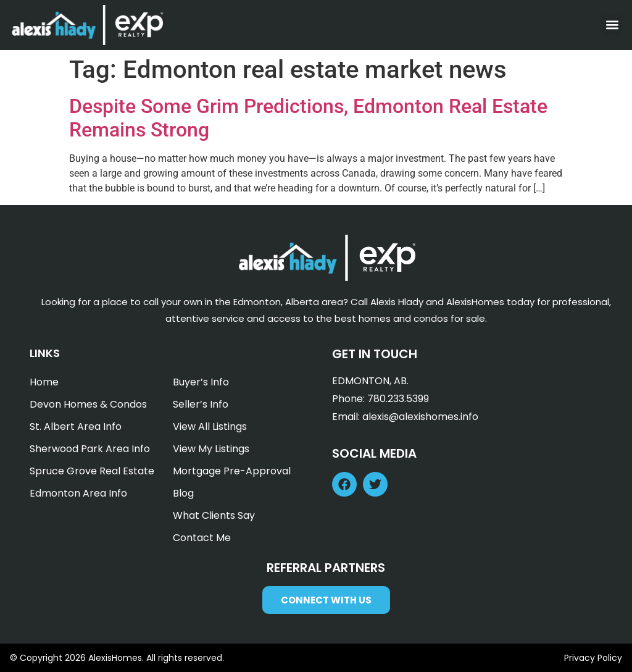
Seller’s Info (201, 404)
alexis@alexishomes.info (420, 417)
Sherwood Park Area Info (90, 449)
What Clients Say (214, 515)
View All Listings (210, 426)
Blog (183, 493)
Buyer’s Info (201, 382)
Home (44, 382)
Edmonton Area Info (78, 493)
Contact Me (202, 538)
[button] (612, 25)
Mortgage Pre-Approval (232, 471)
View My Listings (211, 449)
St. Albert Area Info (76, 426)
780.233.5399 (398, 399)
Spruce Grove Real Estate (92, 471)
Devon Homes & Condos (88, 404)
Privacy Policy (593, 658)
